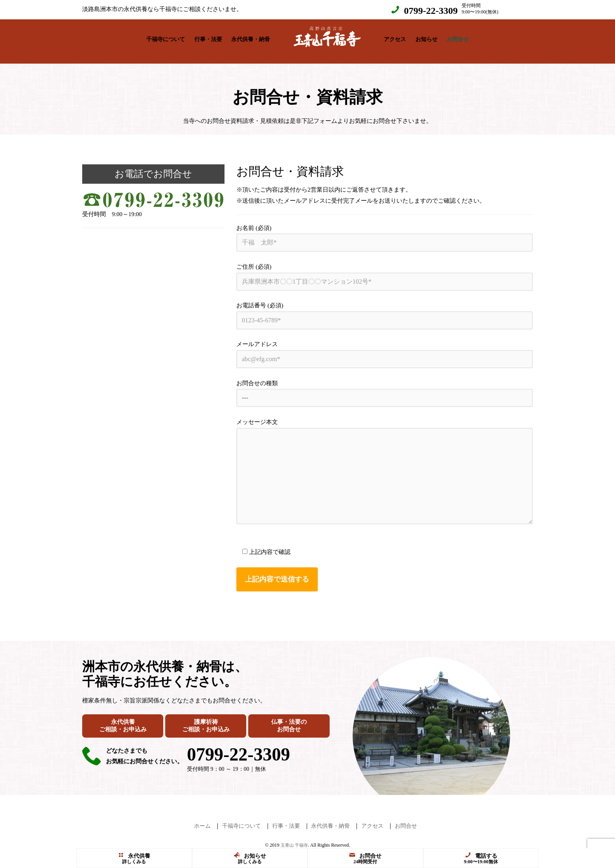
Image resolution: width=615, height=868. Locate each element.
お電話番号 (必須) (385, 308)
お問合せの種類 (385, 386)
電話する (481, 856)
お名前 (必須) (385, 231)
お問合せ (458, 37)
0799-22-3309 (431, 11)
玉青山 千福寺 (294, 837)
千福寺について (166, 37)
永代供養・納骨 (251, 37)
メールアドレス (385, 347)
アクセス (395, 37)
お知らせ (426, 37)
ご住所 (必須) (385, 269)
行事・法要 (208, 37)
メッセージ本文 (385, 464)
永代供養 (134, 856)
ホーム (197, 818)
